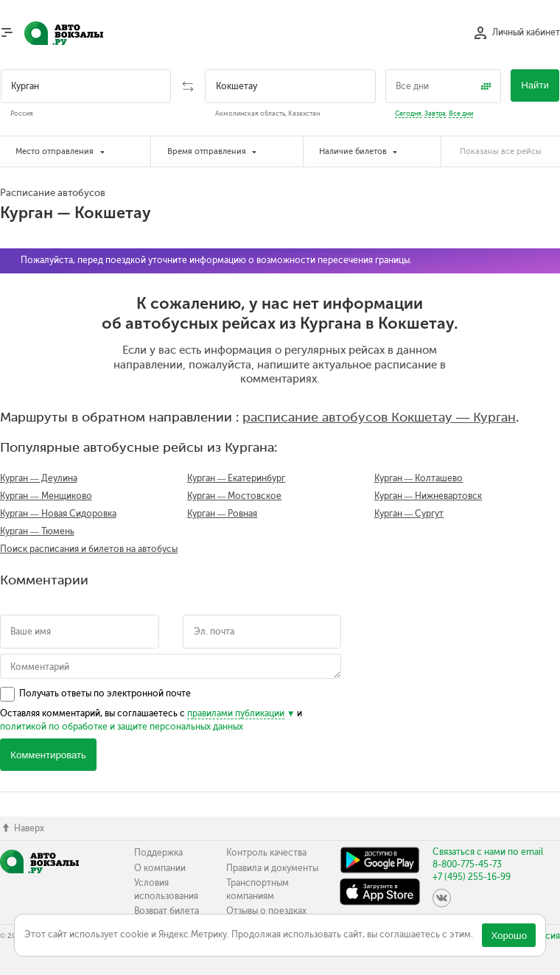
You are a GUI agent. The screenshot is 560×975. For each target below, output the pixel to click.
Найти (535, 85)
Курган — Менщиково (46, 496)
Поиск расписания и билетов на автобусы (89, 549)
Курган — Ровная (223, 514)
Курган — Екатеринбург (237, 478)
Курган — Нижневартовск (428, 496)
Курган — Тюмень (37, 531)
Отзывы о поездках (266, 911)
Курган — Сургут (409, 514)
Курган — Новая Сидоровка (58, 514)
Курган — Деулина (39, 478)
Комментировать (48, 755)
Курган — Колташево (419, 478)
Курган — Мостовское (235, 496)
